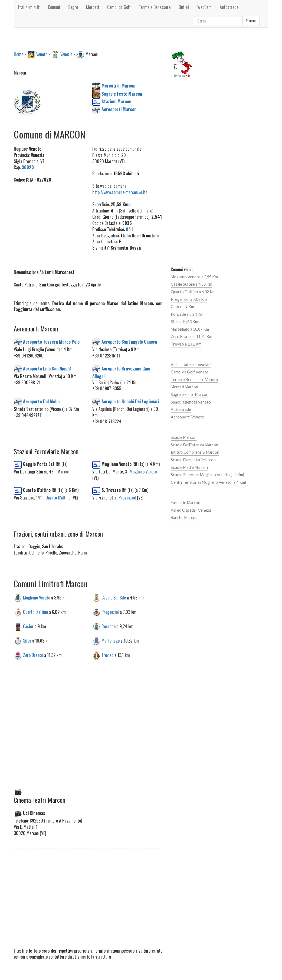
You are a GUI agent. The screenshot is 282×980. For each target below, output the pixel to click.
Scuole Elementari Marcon (193, 460)
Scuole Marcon (184, 437)
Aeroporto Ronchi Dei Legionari (130, 401)
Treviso (107, 655)
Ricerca (251, 20)
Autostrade (181, 409)
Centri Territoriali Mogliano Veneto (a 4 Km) (208, 482)
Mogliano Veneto (143, 472)
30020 (28, 167)
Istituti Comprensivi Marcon (195, 452)
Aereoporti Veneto (188, 417)
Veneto (42, 54)
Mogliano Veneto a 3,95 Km (194, 277)
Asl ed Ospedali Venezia (191, 510)
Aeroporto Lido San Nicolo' (47, 368)
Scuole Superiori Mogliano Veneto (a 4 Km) (207, 475)
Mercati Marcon (184, 387)
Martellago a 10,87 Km (190, 329)
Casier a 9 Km (182, 307)
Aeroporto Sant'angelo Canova (129, 342)
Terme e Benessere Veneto (194, 380)
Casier (28, 626)
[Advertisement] (57, 223)
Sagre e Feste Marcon (190, 394)
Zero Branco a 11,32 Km (191, 336)
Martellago (111, 641)
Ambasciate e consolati (191, 365)
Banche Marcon (184, 518)
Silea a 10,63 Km (184, 322)
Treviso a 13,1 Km (186, 344)
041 (129, 229)
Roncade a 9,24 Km (187, 314)
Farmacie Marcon (186, 503)
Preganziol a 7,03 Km (189, 299)
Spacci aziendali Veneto (191, 402)
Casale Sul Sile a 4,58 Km (191, 284)
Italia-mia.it (29, 7)
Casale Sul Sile (114, 598)
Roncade (109, 626)
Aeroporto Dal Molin (41, 401)
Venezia (66, 54)
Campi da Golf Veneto (190, 372)
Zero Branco (33, 655)
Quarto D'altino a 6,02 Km (193, 292)
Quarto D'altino (58, 498)
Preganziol (127, 498)
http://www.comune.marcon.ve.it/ (120, 192)
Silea (27, 641)
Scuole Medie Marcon (189, 467)
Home (19, 54)
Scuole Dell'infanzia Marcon (194, 445)
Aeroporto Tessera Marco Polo (51, 342)
